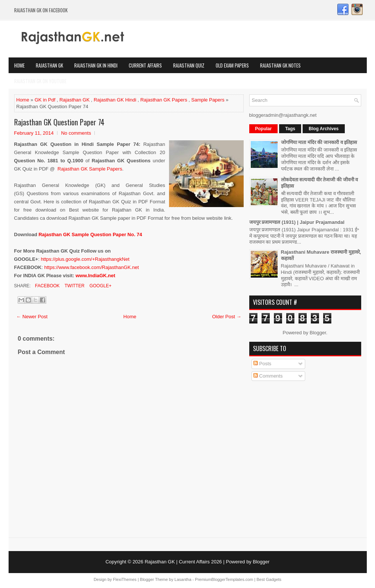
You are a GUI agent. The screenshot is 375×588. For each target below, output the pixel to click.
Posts (262, 364)
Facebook (47, 286)
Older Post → (226, 317)
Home (19, 65)
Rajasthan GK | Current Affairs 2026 (183, 562)
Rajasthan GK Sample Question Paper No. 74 (90, 234)
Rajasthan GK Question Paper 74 (59, 122)
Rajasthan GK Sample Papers (90, 169)
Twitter (74, 286)
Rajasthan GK (49, 65)
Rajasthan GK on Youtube (40, 81)
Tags (290, 129)
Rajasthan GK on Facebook (41, 10)
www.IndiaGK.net (95, 276)
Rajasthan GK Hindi (115, 100)
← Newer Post (32, 317)
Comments (268, 376)
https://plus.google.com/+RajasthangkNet (85, 259)
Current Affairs (145, 65)
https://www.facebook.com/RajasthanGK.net (91, 267)
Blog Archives (324, 129)
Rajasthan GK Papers (164, 100)
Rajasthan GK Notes (280, 65)
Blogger (318, 333)
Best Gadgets (269, 579)
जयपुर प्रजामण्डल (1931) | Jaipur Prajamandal (297, 222)
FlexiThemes (125, 579)
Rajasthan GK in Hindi (96, 65)
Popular (264, 129)
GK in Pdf (45, 100)
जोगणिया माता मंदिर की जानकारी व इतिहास (319, 142)
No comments (76, 133)
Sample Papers (208, 100)
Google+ (100, 286)
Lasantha (183, 579)
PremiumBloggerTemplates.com (224, 579)
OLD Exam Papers (232, 65)
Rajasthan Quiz (189, 65)
